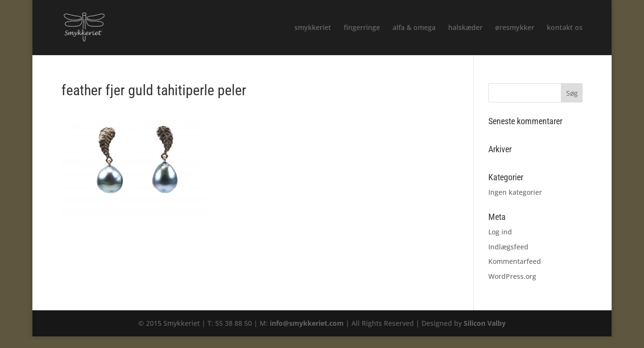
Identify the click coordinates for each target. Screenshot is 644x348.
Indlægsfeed (508, 247)
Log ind (500, 232)
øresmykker (515, 28)
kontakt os (565, 28)
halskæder (465, 28)
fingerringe (362, 28)
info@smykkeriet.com (307, 323)
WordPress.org (512, 276)
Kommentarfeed (515, 261)
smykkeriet (313, 28)
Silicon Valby (485, 323)
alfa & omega (414, 28)
